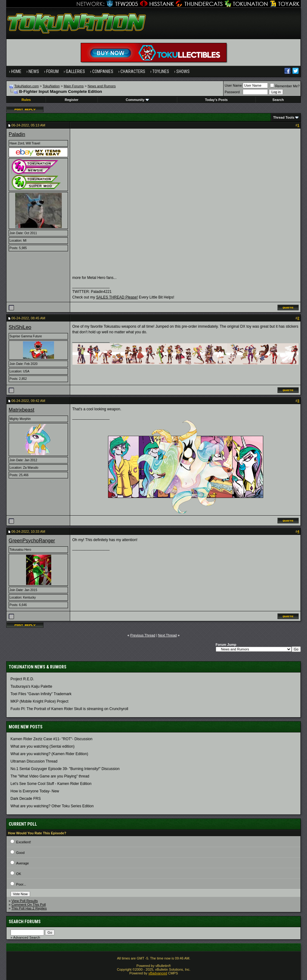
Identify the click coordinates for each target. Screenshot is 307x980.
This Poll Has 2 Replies (29, 908)
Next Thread (167, 635)
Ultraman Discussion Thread (34, 761)
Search (278, 100)
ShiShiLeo (20, 327)
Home (16, 71)
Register (72, 100)
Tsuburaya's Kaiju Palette (31, 686)
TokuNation (51, 86)
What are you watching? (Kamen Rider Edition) (49, 754)
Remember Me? (285, 86)
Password (232, 92)
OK (19, 874)
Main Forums (74, 86)
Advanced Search (27, 937)
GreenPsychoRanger (32, 541)
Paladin (17, 134)
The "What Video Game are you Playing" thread (50, 776)
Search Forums (25, 922)
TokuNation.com (27, 86)
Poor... (21, 884)
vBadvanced (158, 973)
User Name (233, 85)
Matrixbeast (22, 410)
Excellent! (24, 842)
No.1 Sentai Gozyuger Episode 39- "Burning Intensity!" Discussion (65, 769)
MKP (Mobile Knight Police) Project (40, 701)
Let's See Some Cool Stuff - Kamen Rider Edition (51, 784)
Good (20, 853)
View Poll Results (25, 901)
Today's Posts (216, 100)
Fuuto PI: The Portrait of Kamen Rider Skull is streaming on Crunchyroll (69, 709)
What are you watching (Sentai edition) (43, 746)
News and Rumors (102, 86)
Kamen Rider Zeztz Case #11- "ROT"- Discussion (52, 739)
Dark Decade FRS (26, 799)
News (34, 71)
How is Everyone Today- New (35, 791)
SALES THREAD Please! (117, 297)
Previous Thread (143, 635)
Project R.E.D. (22, 679)
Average (23, 863)
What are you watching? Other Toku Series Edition (52, 806)
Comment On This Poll (29, 905)
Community (137, 100)
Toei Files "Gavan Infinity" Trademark (41, 694)
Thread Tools (284, 117)
